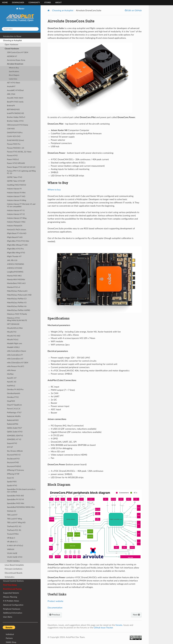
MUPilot (10, 374)
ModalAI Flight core (15, 344)
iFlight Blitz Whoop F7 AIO (17, 245)
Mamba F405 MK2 (14, 276)
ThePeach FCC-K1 (14, 527)
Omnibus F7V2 (13, 397)
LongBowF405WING (15, 272)
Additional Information (13, 613)
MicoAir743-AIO (14, 336)
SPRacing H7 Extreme (15, 470)
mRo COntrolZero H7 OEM (18, 363)
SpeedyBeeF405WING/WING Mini (21, 507)
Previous (55, 615)
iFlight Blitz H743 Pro (15, 249)
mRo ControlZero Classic (17, 351)
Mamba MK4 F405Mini (16, 280)
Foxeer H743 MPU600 (16, 163)
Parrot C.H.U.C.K (14, 409)
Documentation (55, 608)
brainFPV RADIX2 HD (15, 113)
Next (136, 615)
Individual (10, 634)
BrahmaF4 (11, 106)
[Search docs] (20, 29)
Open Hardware (11, 45)
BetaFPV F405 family (15, 102)
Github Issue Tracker (103, 628)
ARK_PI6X (11, 94)
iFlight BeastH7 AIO (15, 237)
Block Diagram (14, 75)
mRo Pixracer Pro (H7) (15, 367)
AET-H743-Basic (14, 83)
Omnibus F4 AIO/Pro (15, 390)
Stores (48, 3)
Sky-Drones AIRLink (15, 451)
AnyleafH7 (11, 87)
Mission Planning (10, 597)
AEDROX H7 (12, 56)
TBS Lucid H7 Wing (14, 519)
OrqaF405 (11, 401)
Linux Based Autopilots (14, 565)
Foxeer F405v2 (13, 160)
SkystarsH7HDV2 (14, 467)
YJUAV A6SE (12, 553)
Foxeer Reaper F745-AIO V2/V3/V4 (21, 167)
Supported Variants (11, 593)
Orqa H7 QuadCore (14, 405)
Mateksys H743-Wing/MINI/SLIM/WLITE (17, 319)
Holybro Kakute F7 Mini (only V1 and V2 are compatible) (21, 205)
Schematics (10, 577)
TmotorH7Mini (13, 534)
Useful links (13, 79)
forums (119, 625)
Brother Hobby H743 (15, 121)
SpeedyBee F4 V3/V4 (15, 500)
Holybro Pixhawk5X (15, 226)
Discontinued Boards (14, 573)
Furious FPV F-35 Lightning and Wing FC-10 (21, 172)
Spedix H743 (12, 486)
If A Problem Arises (11, 601)
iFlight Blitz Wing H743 (16, 253)
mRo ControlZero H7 (15, 359)
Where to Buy (14, 68)
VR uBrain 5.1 (12, 542)
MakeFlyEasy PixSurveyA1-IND (19, 295)
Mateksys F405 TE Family (17, 314)
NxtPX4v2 (11, 386)
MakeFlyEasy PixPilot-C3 (17, 299)
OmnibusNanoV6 (14, 394)
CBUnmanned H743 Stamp (18, 125)
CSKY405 (11, 129)
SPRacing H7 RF (13, 474)
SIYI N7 (10, 447)
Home (5, 3)
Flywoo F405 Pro (14, 144)
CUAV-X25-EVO (14, 136)
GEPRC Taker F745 (15, 177)
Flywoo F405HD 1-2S (16, 148)
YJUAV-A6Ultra (13, 561)
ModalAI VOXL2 (13, 347)
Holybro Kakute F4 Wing (17, 200)
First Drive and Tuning (12, 589)
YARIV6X (11, 549)
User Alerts (8, 617)
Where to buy (54, 190)
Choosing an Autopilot (12, 41)
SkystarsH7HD (13, 463)
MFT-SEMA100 (13, 324)
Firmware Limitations (14, 569)
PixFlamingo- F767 (14, 413)
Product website (55, 601)
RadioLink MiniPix (14, 416)
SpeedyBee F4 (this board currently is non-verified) (21, 491)
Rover (20, 16)
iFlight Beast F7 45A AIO (17, 233)
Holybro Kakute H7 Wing (17, 218)
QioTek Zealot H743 (15, 432)
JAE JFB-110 (12, 260)
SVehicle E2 (12, 511)
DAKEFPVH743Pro (15, 133)
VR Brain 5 (11, 538)
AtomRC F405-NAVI (15, 98)
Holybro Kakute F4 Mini (16, 193)
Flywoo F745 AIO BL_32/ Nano (19, 152)
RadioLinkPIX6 (13, 424)
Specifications (14, 72)
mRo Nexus (11, 370)
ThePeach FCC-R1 (14, 530)
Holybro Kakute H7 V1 (16, 211)
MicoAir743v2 (13, 340)
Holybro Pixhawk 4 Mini (16, 222)
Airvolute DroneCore (15, 64)
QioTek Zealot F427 (15, 428)
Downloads (18, 3)
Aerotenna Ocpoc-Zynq (16, 60)
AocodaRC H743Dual (15, 90)
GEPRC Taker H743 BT (16, 181)
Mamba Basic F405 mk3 (16, 283)
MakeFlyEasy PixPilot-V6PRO (19, 310)
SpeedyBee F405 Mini (16, 503)
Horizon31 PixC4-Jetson (16, 230)
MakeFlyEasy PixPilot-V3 (17, 303)
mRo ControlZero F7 (15, 355)
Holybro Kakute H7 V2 (16, 214)
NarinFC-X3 (12, 382)
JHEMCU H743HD (15, 268)
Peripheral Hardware (12, 609)
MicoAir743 (12, 332)
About (58, 3)
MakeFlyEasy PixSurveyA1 (17, 291)
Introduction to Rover (12, 36)
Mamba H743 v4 (14, 287)
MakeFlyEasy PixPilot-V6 (17, 306)
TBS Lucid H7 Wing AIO (16, 523)
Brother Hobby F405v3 (16, 117)
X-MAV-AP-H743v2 (15, 546)
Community (34, 3)
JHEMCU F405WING (16, 264)
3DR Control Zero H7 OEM (18, 53)
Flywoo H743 (12, 156)
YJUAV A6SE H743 (15, 557)
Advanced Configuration (13, 605)
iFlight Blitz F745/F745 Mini (18, 241)
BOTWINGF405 (13, 110)
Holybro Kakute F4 (14, 189)
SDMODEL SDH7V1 (15, 436)
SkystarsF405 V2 (14, 455)
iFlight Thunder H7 (14, 257)
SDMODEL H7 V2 (14, 440)
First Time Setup (10, 585)
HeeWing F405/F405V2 (17, 185)
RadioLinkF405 (13, 420)
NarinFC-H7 (12, 378)
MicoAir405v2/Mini (15, 328)
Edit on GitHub (134, 11)
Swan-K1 (11, 478)
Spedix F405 (12, 482)
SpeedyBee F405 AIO (15, 496)
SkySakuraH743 (13, 459)
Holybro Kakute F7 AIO (16, 197)
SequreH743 (12, 443)
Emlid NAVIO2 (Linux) (15, 140)
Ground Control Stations (13, 581)
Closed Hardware (12, 49)
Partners (9, 638)
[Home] (49, 10)
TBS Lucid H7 (12, 515)
